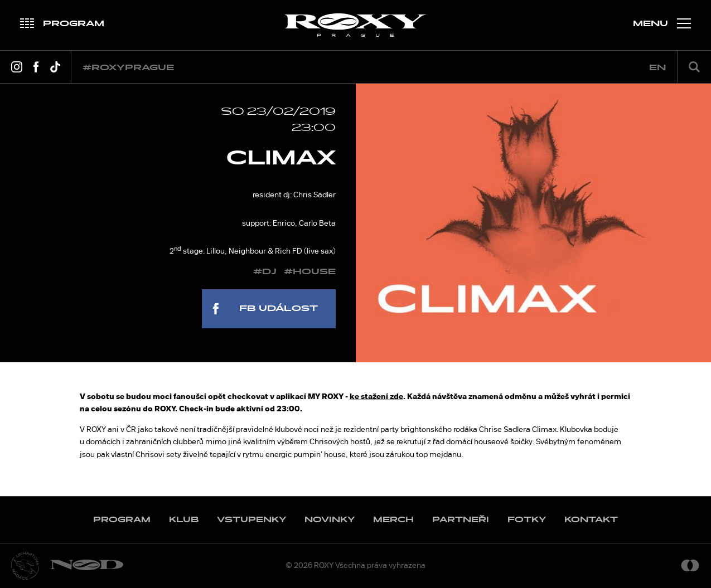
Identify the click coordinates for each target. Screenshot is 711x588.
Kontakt (591, 520)
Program (122, 520)
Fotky (527, 520)
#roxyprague (128, 68)
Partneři (461, 520)
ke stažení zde (376, 396)
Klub (184, 520)
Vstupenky (251, 520)
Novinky (330, 520)
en (657, 68)
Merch (393, 520)
